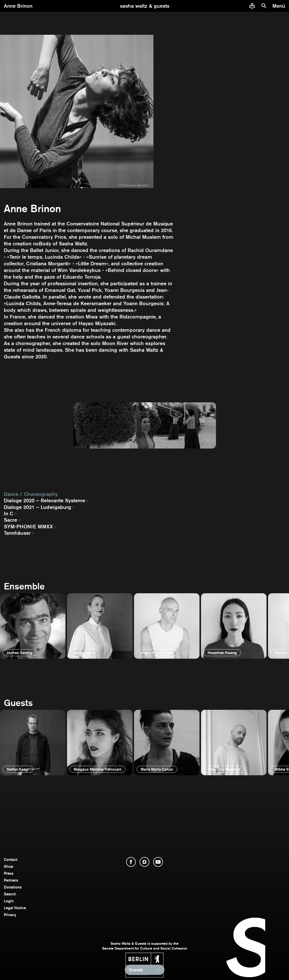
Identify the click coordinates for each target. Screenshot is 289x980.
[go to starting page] (145, 6)
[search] (264, 6)
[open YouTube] (158, 862)
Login (9, 901)
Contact (11, 859)
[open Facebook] (131, 862)
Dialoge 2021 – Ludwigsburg (37, 507)
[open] (33, 626)
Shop (9, 866)
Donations (13, 887)
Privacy (10, 915)
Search (10, 894)
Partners (11, 880)
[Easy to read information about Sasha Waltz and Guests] (252, 6)
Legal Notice (15, 908)
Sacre (10, 520)
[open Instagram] (144, 862)
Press (9, 873)
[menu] (279, 6)
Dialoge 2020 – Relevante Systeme (45, 500)
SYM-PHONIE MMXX (28, 527)
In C (9, 514)
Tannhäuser (17, 533)
